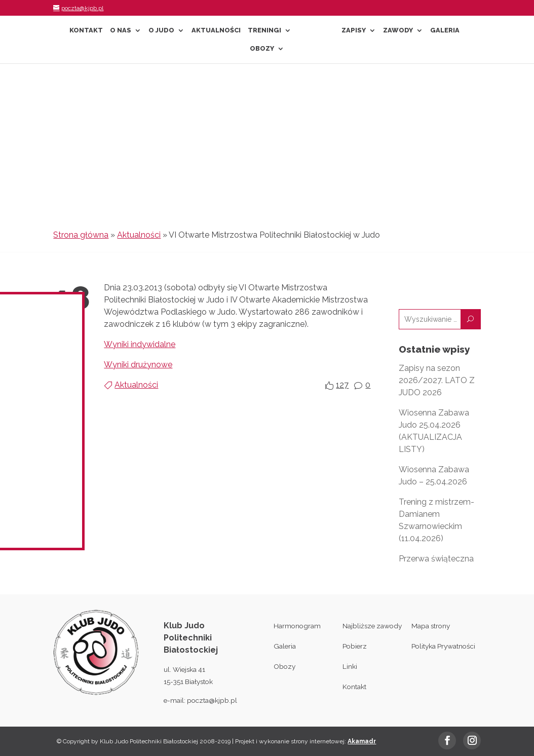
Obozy (262, 49)
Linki (350, 666)
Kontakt (86, 30)
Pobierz (355, 646)
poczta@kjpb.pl (212, 700)
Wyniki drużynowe (138, 365)
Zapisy (354, 30)
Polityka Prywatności (443, 646)
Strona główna (81, 235)
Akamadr (362, 741)
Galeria (445, 30)
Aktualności (216, 30)
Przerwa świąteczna (436, 559)
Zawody (398, 30)
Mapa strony (431, 626)
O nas (121, 30)
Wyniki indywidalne (140, 344)
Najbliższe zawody (372, 626)
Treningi (264, 30)
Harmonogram (297, 626)
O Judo (161, 30)
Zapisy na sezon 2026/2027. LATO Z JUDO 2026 (437, 380)
